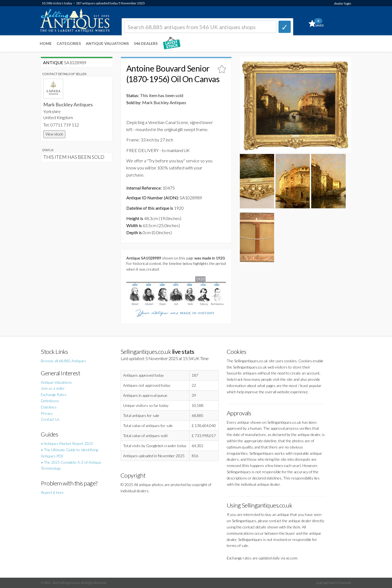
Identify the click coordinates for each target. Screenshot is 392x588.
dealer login (343, 3)
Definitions (50, 401)
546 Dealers (146, 43)
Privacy (47, 413)
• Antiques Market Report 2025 (67, 443)
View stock (54, 134)
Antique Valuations (107, 43)
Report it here (52, 492)
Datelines (49, 407)
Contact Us (50, 419)
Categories (69, 43)
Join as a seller (53, 388)
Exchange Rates (54, 394)
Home (46, 43)
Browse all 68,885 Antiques (63, 361)
